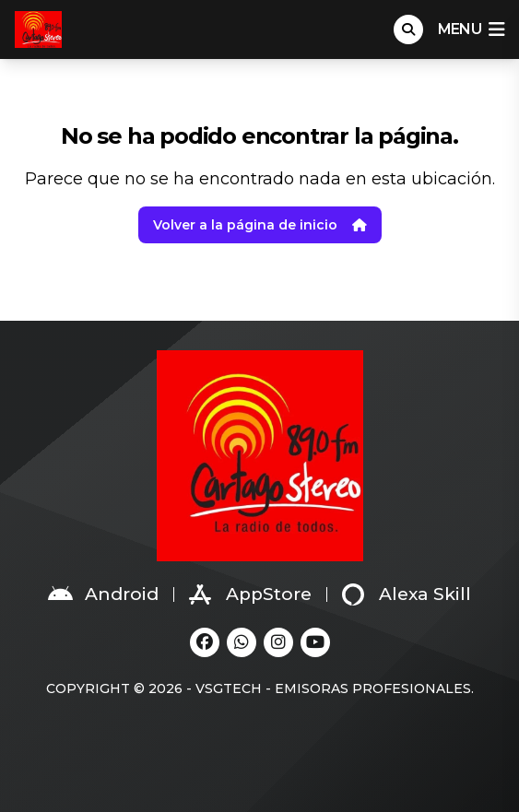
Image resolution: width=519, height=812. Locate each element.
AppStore (250, 594)
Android (103, 594)
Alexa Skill (407, 594)
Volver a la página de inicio (260, 225)
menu (471, 29)
